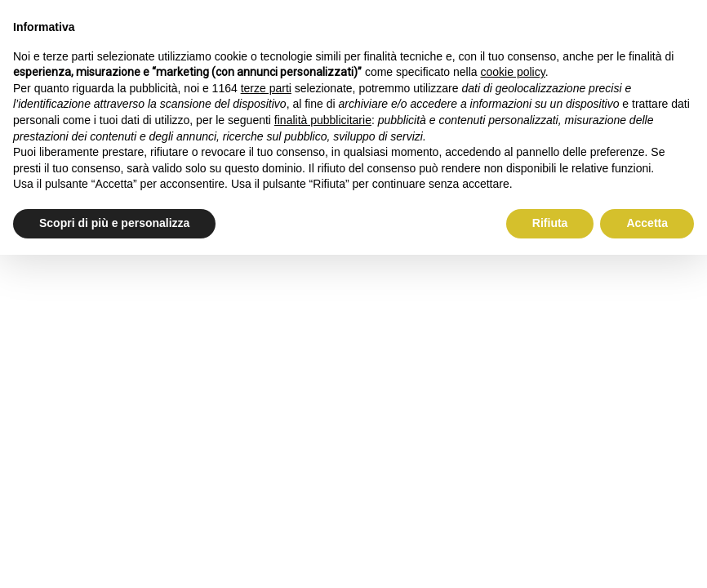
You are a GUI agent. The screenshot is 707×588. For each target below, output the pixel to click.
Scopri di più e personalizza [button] (114, 223)
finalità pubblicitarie (323, 120)
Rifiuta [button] (550, 223)
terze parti (266, 88)
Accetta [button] (647, 223)
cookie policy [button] (513, 72)
